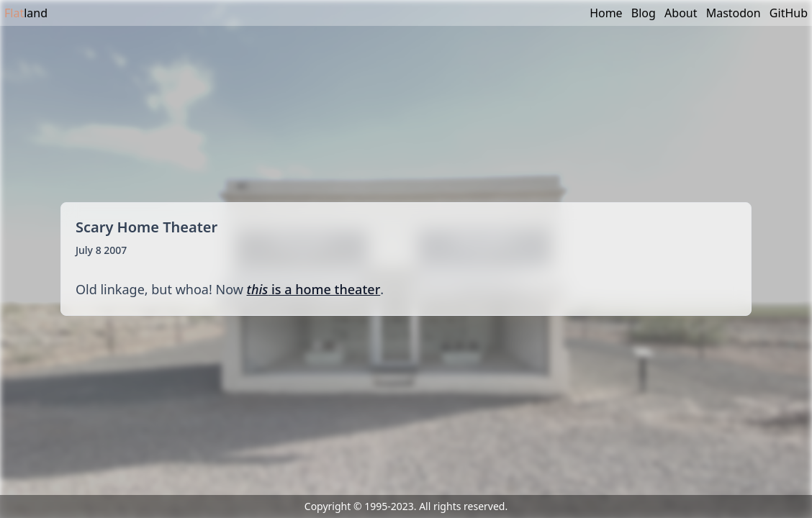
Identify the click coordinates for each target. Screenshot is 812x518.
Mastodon (734, 13)
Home (606, 13)
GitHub (789, 13)
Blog (644, 13)
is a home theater (314, 289)
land (26, 13)
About (681, 13)
